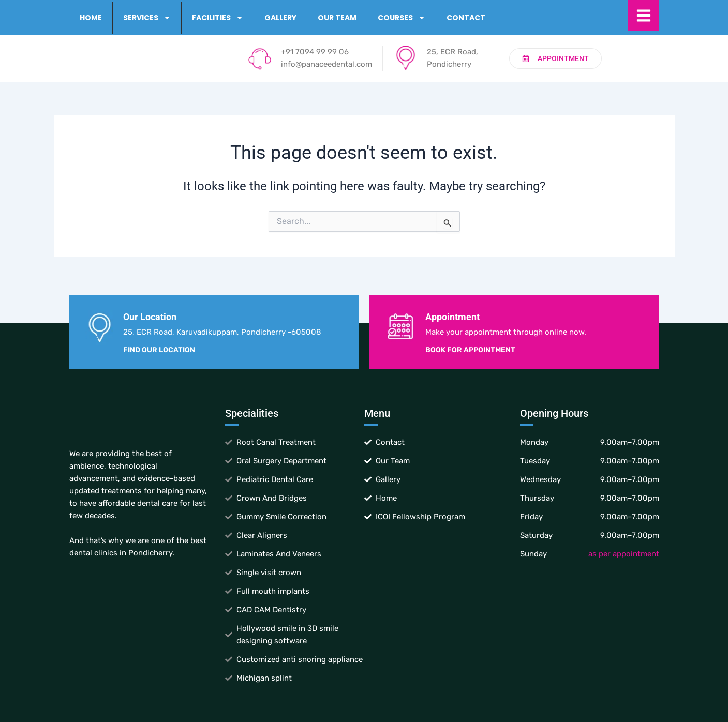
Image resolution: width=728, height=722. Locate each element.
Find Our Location (159, 350)
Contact (466, 18)
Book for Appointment (470, 350)
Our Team (337, 18)
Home (91, 18)
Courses (402, 18)
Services (147, 18)
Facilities (218, 18)
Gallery (280, 18)
